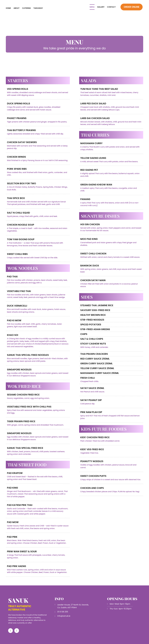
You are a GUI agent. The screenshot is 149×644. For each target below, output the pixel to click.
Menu (92, 7)
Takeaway (38, 8)
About (16, 8)
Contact (111, 7)
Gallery (101, 7)
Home (8, 8)
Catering (26, 8)
